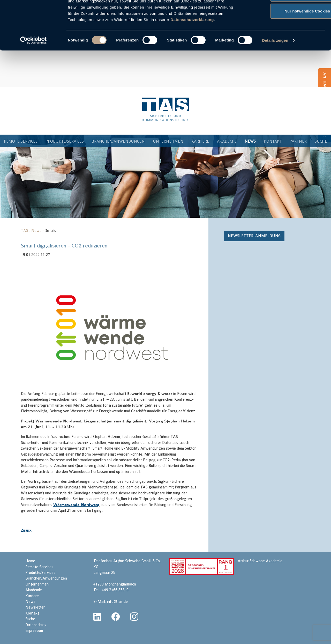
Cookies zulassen (288, 14)
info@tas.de (117, 602)
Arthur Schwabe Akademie (260, 561)
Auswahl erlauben (288, 31)
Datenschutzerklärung (192, 56)
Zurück (26, 530)
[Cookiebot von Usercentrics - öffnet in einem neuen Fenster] (33, 77)
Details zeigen (275, 77)
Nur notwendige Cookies (288, 47)
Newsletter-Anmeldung (254, 236)
